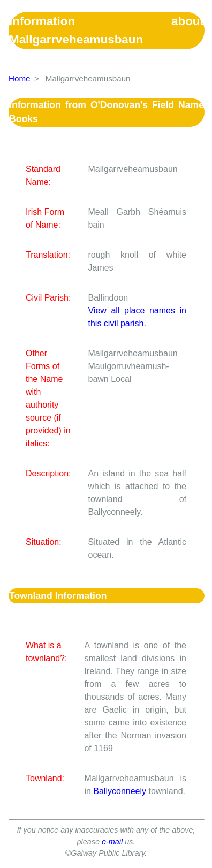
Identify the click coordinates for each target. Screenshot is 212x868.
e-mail (112, 842)
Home (20, 78)
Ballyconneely (120, 791)
